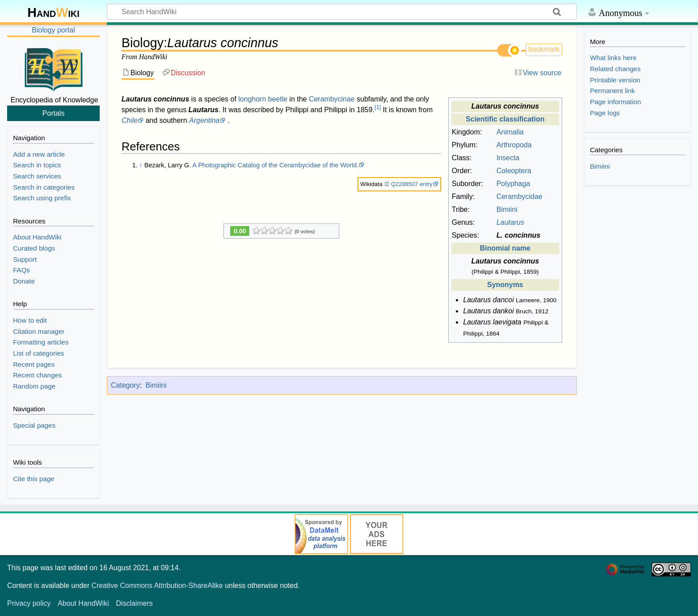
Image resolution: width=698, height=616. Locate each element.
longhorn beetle (263, 99)
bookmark (544, 49)
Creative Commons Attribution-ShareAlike (157, 586)
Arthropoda (514, 145)
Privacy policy (29, 603)
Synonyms (505, 285)
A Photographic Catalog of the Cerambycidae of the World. (275, 165)
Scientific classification (505, 119)
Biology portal (54, 30)
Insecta (508, 158)
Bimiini (507, 209)
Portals (53, 113)
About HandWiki (83, 603)
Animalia (510, 132)
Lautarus (510, 222)
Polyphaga (513, 184)
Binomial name (505, 248)
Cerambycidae (519, 197)
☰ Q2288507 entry (408, 184)
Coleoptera (514, 171)
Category (125, 385)
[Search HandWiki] (342, 12)
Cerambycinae (332, 99)
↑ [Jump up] (141, 165)
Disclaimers (135, 603)
